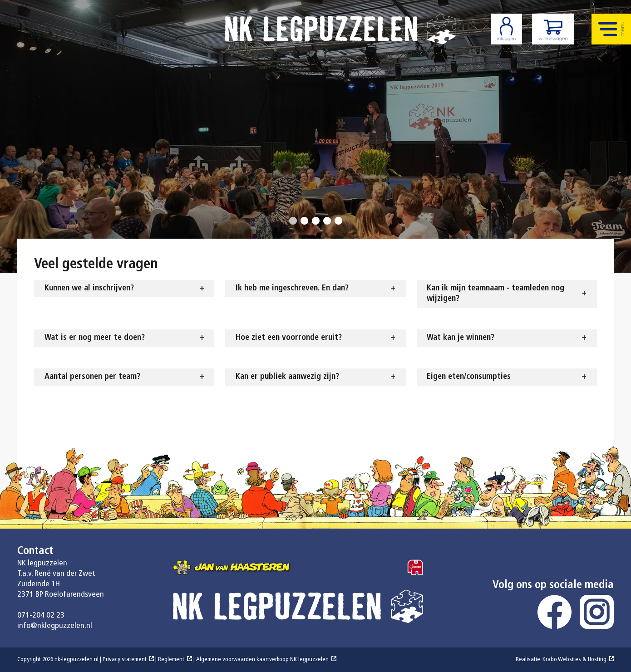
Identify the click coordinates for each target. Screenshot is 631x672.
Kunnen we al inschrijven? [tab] (89, 288)
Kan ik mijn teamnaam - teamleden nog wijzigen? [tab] (495, 294)
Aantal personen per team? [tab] (92, 377)
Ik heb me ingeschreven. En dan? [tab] (292, 288)
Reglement (171, 660)
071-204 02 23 (41, 616)
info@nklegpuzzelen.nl (55, 626)
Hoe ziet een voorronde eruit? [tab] (289, 338)
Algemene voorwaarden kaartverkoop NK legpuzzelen (262, 660)
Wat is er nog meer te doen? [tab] (95, 338)
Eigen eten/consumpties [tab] (469, 377)
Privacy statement (125, 660)
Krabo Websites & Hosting (574, 660)
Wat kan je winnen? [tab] (461, 338)
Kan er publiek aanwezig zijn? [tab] (287, 377)
